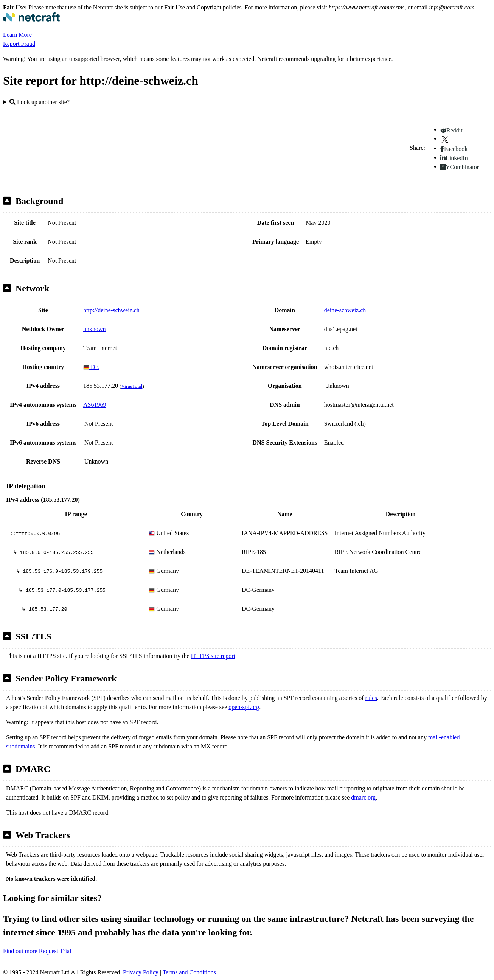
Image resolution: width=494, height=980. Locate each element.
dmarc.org (363, 797)
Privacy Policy (141, 972)
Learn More (17, 35)
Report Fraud (19, 44)
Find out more (20, 951)
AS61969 (95, 405)
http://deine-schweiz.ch (111, 310)
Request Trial (55, 951)
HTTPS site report (213, 656)
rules (371, 698)
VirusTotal (132, 386)
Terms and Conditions (189, 972)
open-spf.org (244, 707)
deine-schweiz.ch (345, 310)
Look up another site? (40, 102)
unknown (95, 329)
